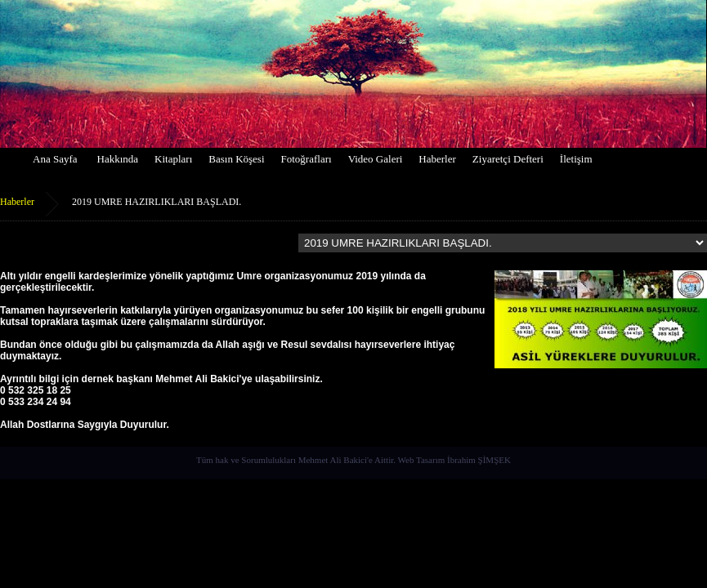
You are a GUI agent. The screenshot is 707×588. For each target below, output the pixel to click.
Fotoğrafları (307, 159)
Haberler (437, 159)
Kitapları (173, 159)
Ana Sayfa (55, 159)
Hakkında (118, 159)
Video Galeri (376, 159)
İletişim (576, 159)
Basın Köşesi (236, 159)
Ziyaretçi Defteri (508, 159)
